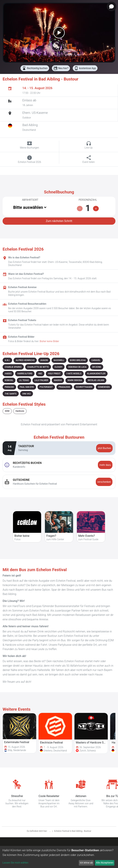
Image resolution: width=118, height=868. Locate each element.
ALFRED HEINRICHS (25, 360)
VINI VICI (26, 394)
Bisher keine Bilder (49, 341)
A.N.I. (7, 360)
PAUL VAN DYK (27, 387)
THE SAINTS (11, 394)
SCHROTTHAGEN (84, 387)
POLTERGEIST (46, 387)
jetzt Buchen (104, 448)
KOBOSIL (9, 380)
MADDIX (58, 380)
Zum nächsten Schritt (59, 221)
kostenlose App (85, 68)
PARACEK (9, 387)
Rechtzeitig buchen (35, 68)
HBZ (40, 374)
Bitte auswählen (28, 207)
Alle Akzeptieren (105, 863)
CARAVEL (96, 360)
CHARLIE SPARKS (13, 367)
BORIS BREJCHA (78, 360)
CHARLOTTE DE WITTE (38, 367)
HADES (8, 374)
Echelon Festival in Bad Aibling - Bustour (73, 831)
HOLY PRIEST (54, 374)
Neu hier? (61, 68)
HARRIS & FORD (25, 374)
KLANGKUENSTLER (96, 374)
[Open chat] (111, 6)
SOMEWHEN (104, 387)
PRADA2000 (64, 387)
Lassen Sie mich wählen (15, 863)
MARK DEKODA (75, 380)
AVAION (44, 360)
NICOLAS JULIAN (96, 380)
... (50, 831)
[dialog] (59, 857)
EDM (7, 411)
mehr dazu (105, 465)
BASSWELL (59, 360)
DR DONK (97, 367)
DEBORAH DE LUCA (77, 367)
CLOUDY (58, 367)
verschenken (104, 482)
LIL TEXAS (24, 380)
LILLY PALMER (41, 380)
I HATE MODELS (74, 374)
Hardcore (20, 411)
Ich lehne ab (86, 863)
